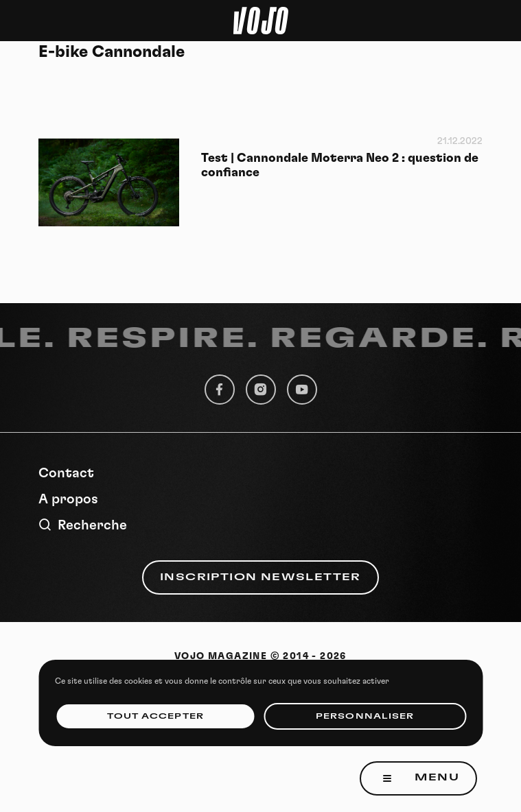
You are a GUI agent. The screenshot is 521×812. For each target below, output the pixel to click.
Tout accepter (155, 716)
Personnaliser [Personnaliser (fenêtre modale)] (365, 716)
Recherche (83, 525)
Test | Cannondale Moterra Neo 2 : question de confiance (340, 166)
